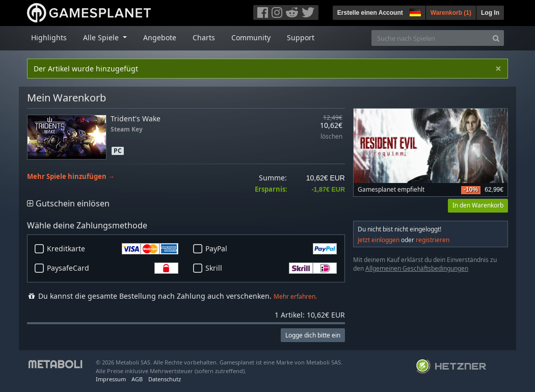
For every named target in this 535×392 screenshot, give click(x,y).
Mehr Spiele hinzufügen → (71, 177)
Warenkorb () (451, 13)
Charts (204, 37)
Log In (490, 13)
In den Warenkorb (478, 205)
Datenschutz (165, 379)
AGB (137, 379)
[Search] (496, 38)
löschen (331, 137)
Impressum (111, 379)
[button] (414, 11)
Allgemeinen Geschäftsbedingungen (417, 268)
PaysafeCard (113, 268)
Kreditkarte (113, 249)
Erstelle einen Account (370, 13)
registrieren (433, 240)
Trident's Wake (136, 119)
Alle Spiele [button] (102, 37)
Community (251, 37)
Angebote (160, 37)
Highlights (49, 37)
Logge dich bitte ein (313, 335)
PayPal (271, 249)
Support (301, 37)
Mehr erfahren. (295, 296)
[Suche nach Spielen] (430, 38)
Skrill (271, 268)
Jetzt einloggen (379, 240)
